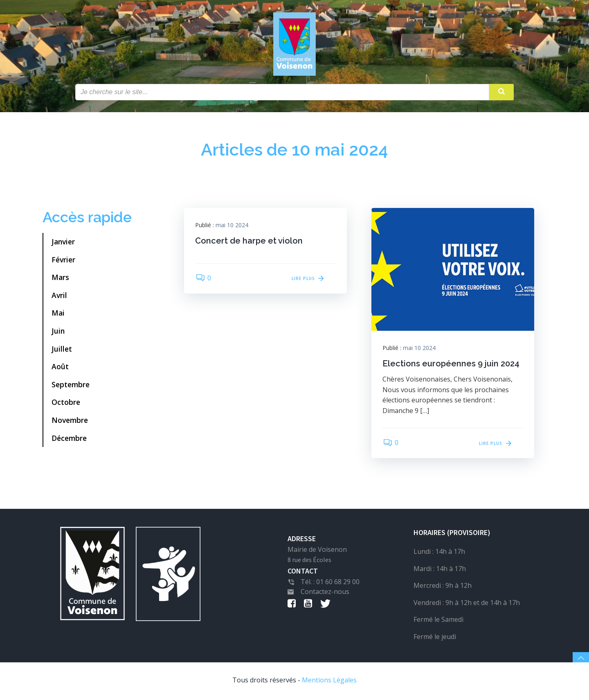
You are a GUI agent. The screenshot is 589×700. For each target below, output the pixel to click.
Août (60, 368)
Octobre (66, 403)
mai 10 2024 (233, 227)
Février (63, 261)
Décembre (69, 439)
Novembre (70, 421)
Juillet (62, 350)
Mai (58, 314)
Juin (58, 332)
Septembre (71, 386)
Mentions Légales (329, 682)
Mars (60, 278)
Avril (59, 296)
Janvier (63, 243)
